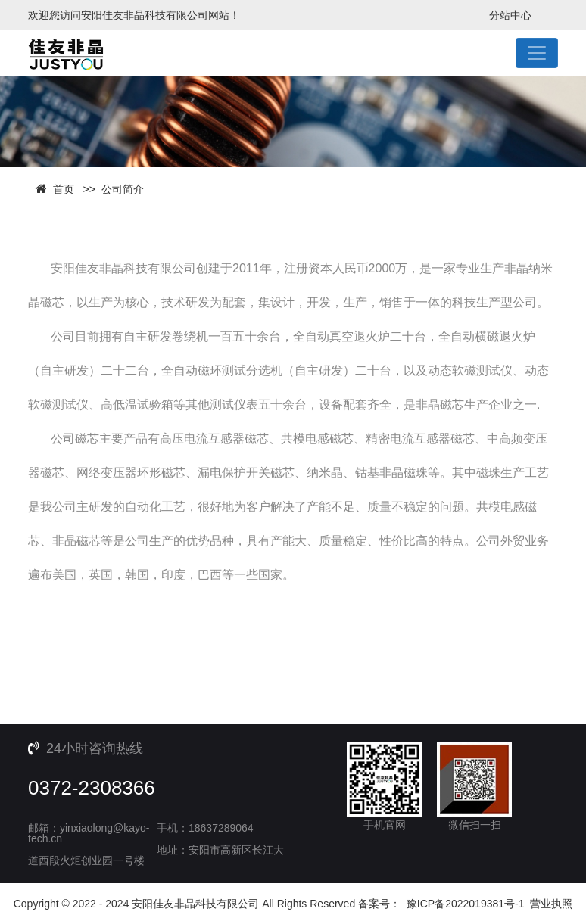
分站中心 (510, 15)
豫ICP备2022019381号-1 (466, 904)
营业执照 (551, 904)
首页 (64, 189)
